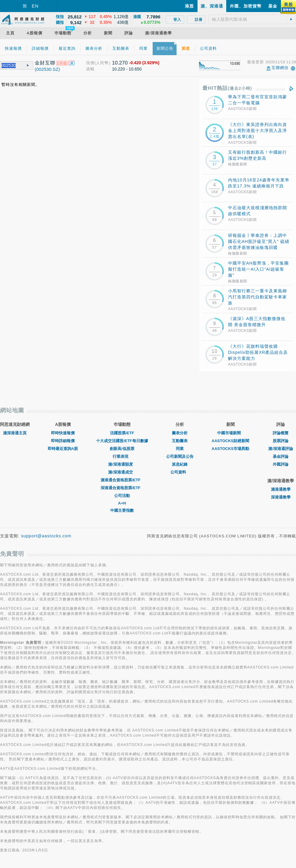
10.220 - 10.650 (127, 69)
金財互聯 (45, 63)
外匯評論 (281, 464)
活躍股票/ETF (122, 433)
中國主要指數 (122, 510)
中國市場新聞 (230, 433)
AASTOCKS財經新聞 (231, 441)
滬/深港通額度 (122, 464)
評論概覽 (281, 433)
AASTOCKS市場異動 (231, 449)
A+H (122, 503)
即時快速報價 (63, 433)
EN (35, 6)
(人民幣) (103, 63)
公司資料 (180, 472)
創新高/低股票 (122, 449)
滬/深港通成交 (122, 472)
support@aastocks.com (46, 536)
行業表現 (122, 456)
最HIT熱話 (227, 88)
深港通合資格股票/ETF (122, 488)
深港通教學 (281, 497)
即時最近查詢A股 (63, 449)
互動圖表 (180, 441)
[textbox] (252, 19)
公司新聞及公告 (180, 456)
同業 (180, 449)
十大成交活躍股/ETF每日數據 (122, 441)
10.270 (120, 63)
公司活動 (122, 496)
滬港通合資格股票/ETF (122, 480)
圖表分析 (180, 433)
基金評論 (281, 456)
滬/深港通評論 (281, 449)
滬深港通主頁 (15, 433)
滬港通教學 (281, 489)
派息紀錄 (180, 464)
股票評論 (281, 441)
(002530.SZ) (47, 69)
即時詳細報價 (63, 441)
